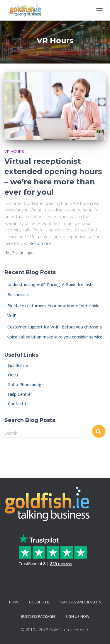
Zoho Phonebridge (24, 384)
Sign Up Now (77, 617)
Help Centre (17, 394)
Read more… (42, 243)
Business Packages (38, 617)
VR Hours (14, 152)
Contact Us (17, 404)
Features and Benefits (80, 602)
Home (14, 602)
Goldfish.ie (16, 365)
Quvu (11, 375)
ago (23, 253)
